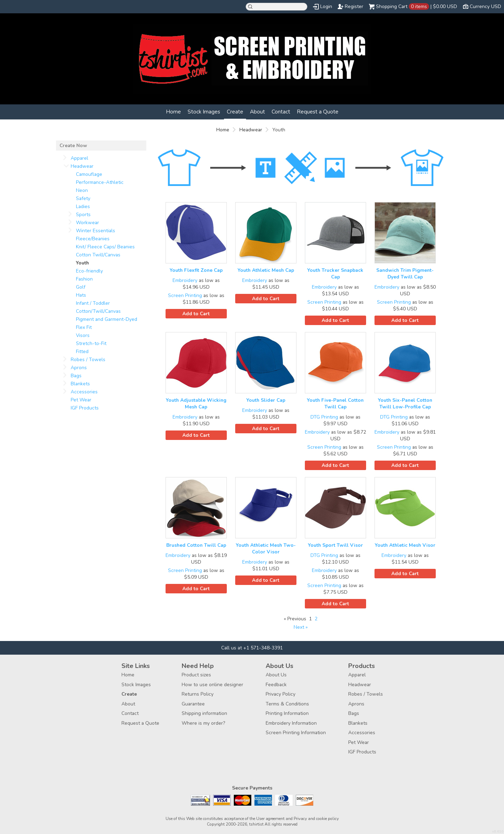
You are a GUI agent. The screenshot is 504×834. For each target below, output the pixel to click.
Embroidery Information (291, 723)
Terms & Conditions (287, 704)
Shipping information (204, 713)
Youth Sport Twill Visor (335, 545)
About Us (276, 675)
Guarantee (193, 704)
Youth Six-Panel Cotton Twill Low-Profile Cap (405, 404)
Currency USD (485, 6)
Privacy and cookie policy (316, 819)
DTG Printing (324, 417)
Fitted (82, 351)
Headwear (251, 130)
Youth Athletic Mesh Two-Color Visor (266, 549)
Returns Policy (198, 694)
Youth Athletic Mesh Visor (405, 545)
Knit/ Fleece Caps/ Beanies (105, 247)
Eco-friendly (89, 271)
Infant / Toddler (93, 303)
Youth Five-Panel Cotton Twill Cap (335, 404)
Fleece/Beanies (93, 239)
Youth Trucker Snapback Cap (335, 274)
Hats (81, 295)
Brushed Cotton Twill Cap (196, 545)
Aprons (79, 368)
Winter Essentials (96, 231)
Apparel (79, 158)
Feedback (276, 685)
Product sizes (196, 675)
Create (235, 112)
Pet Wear (81, 400)
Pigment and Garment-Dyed (107, 319)
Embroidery (185, 280)
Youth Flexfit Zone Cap (196, 270)
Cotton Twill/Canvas (98, 255)
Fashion (84, 279)
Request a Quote (318, 112)
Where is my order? (203, 723)
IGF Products (85, 408)
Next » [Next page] (301, 627)
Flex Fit (84, 327)
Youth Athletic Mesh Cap (266, 270)
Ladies (83, 206)
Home (173, 112)
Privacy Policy (281, 694)
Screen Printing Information (296, 733)
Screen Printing (185, 295)
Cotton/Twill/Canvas (98, 311)
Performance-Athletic (100, 182)
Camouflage (89, 174)
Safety (83, 198)
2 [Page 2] (316, 619)
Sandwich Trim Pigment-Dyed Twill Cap (405, 274)
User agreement (270, 819)
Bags (76, 376)
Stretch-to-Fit (91, 343)
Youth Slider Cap (266, 400)
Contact (281, 112)
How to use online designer (212, 685)
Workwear (87, 223)
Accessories (84, 392)
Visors (83, 335)
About (257, 112)
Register (354, 6)
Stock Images (204, 112)
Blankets (80, 384)
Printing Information (287, 713)
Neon (82, 190)
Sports (83, 215)
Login (326, 6)
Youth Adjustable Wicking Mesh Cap (196, 404)
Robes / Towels (88, 360)
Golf (81, 287)
